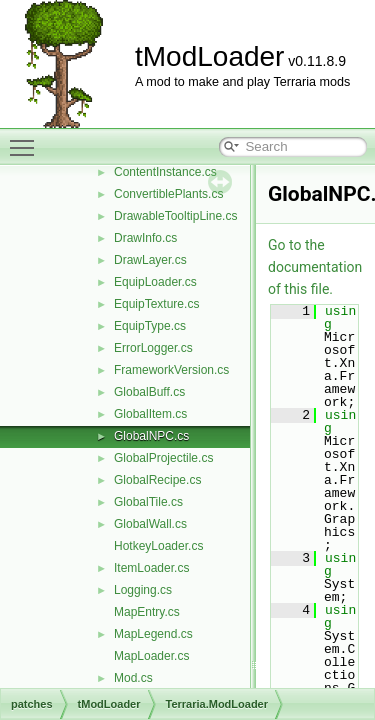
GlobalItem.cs (150, 414)
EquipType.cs (150, 326)
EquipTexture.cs (156, 304)
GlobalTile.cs (148, 502)
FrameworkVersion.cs (171, 370)
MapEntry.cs (147, 612)
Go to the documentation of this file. (315, 267)
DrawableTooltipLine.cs (175, 216)
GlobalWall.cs (150, 524)
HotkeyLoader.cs (158, 546)
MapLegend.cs (153, 634)
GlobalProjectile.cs (163, 458)
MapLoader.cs (151, 656)
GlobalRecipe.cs (157, 480)
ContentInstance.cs (165, 172)
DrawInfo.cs (145, 238)
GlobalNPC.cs (151, 436)
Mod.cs (133, 678)
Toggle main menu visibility (27, 139)
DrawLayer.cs (150, 260)
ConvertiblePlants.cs (168, 194)
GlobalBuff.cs (149, 392)
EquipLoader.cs (155, 282)
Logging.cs (143, 590)
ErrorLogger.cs (153, 348)
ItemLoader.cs (151, 568)
